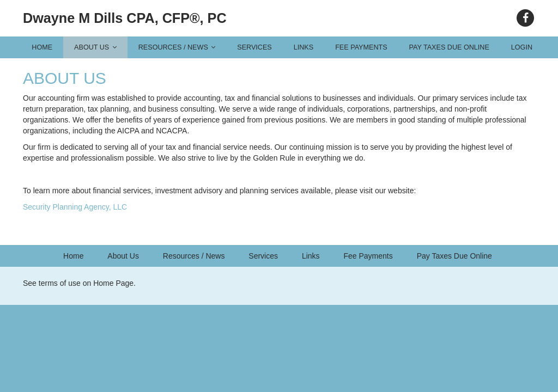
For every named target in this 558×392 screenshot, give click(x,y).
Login (522, 47)
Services (254, 47)
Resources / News (177, 47)
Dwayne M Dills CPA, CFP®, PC (125, 18)
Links (304, 47)
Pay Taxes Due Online (449, 47)
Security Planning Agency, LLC (75, 207)
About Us (95, 47)
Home (42, 47)
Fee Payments (361, 47)
